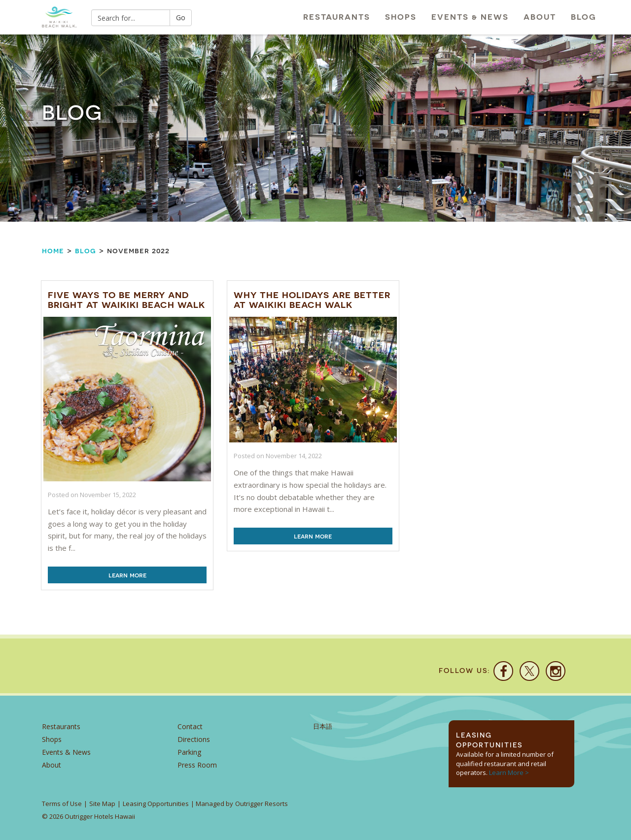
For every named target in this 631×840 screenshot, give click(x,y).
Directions (194, 739)
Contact (190, 726)
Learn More (127, 575)
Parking (189, 752)
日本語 (323, 726)
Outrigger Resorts (262, 804)
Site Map (102, 804)
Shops (401, 17)
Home (53, 251)
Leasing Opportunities (156, 804)
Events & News (470, 17)
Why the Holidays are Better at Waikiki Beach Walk (312, 300)
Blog (584, 17)
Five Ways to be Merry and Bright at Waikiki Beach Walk (126, 300)
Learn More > (509, 773)
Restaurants (337, 17)
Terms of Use (62, 804)
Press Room (197, 765)
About (540, 17)
